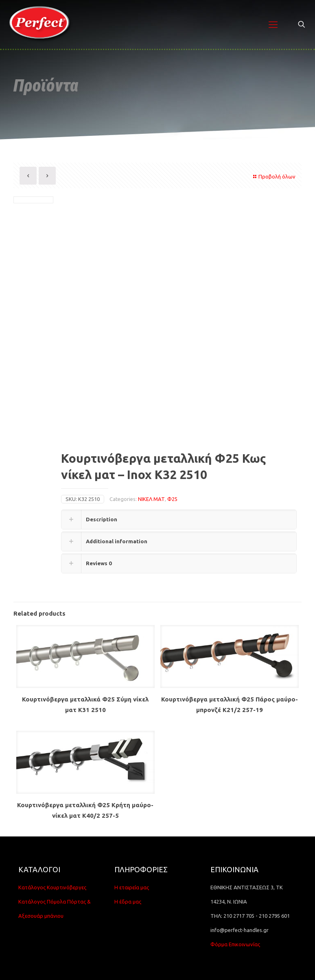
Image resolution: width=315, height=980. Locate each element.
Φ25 (172, 499)
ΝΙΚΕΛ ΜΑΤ (151, 499)
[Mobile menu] (273, 24)
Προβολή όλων (273, 176)
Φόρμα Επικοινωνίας (235, 944)
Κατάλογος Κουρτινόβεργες (52, 887)
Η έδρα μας (128, 902)
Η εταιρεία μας (132, 887)
